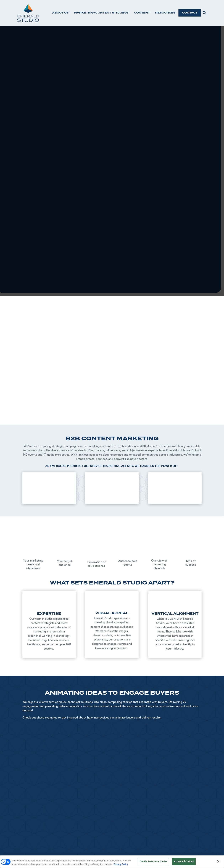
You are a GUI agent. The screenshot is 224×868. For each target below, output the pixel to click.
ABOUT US (60, 13)
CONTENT (142, 13)
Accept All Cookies (184, 861)
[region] (112, 862)
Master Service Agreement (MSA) (182, 841)
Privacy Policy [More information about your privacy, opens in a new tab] (121, 864)
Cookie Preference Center (153, 861)
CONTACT (190, 13)
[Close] (218, 861)
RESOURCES (165, 13)
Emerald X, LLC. (166, 854)
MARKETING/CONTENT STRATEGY (101, 13)
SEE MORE (112, 738)
